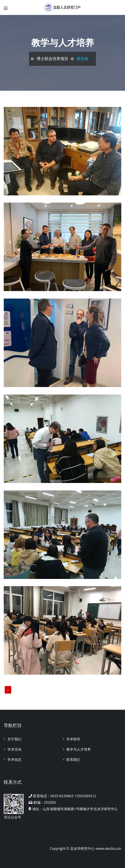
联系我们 (73, 760)
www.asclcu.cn (108, 849)
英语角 (83, 59)
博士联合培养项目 (52, 59)
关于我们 (14, 739)
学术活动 (14, 749)
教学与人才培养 (79, 749)
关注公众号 (14, 807)
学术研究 (73, 739)
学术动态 (14, 760)
